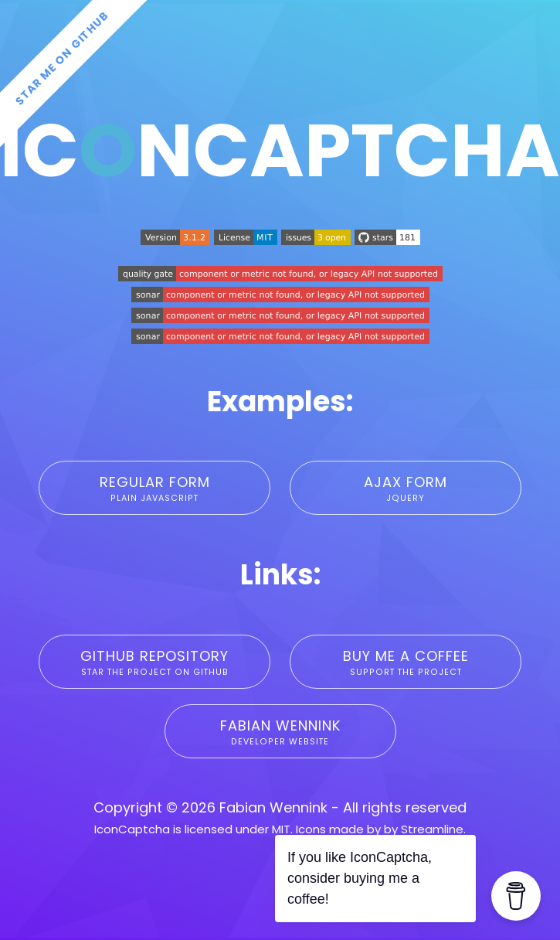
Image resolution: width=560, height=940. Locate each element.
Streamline (432, 829)
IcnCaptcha (280, 150)
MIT (281, 829)
